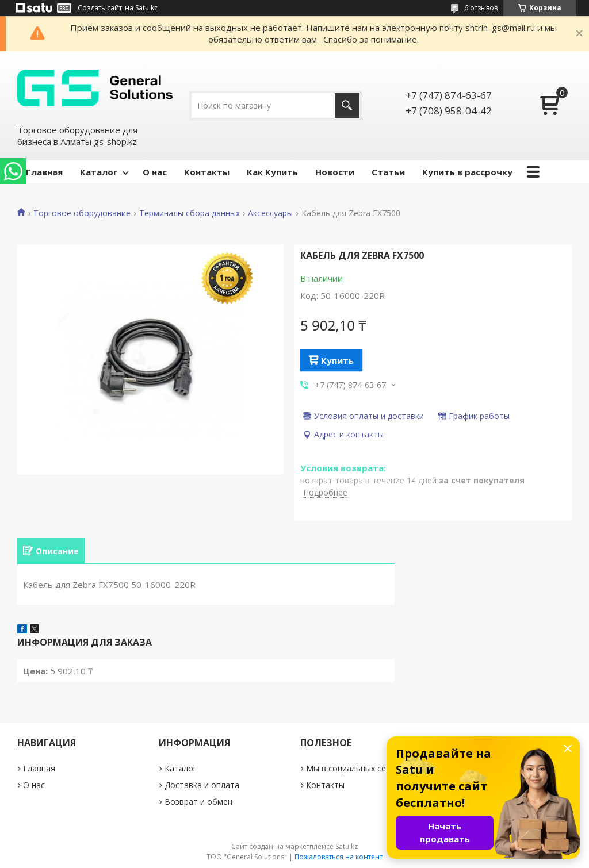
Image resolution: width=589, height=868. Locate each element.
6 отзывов (481, 8)
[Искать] (347, 105)
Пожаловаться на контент (339, 857)
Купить (337, 360)
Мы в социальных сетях (353, 768)
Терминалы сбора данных (190, 213)
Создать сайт (100, 8)
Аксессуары (270, 213)
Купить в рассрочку (467, 172)
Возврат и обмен (198, 802)
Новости (335, 172)
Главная (44, 172)
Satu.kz (347, 846)
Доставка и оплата (202, 785)
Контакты (207, 172)
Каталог (99, 172)
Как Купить (272, 172)
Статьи (388, 172)
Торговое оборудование (82, 213)
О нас (155, 172)
